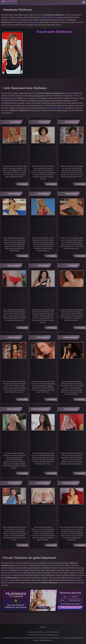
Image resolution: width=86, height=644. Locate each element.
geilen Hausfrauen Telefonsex (54, 108)
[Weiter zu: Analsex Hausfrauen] (14, 207)
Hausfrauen (35, 563)
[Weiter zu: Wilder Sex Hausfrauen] (14, 422)
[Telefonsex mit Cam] (43, 600)
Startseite (43, 627)
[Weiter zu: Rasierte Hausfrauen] (72, 207)
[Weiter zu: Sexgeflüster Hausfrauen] (72, 350)
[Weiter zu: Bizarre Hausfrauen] (14, 350)
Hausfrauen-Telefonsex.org (49, 17)
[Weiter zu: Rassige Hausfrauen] (14, 496)
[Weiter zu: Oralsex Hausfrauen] (43, 350)
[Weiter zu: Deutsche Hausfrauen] (72, 135)
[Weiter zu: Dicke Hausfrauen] (43, 279)
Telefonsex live (33, 22)
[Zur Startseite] (9, 2)
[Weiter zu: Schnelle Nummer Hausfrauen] (43, 422)
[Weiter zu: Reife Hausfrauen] (43, 135)
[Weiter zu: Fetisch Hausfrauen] (43, 207)
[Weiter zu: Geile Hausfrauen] (14, 135)
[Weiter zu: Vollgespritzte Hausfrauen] (72, 496)
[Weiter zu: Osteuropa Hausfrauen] (72, 422)
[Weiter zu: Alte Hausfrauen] (72, 279)
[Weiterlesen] (22, 184)
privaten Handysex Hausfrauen (12, 573)
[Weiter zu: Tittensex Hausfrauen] (43, 496)
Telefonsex (77, 96)
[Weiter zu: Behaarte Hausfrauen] (14, 279)
